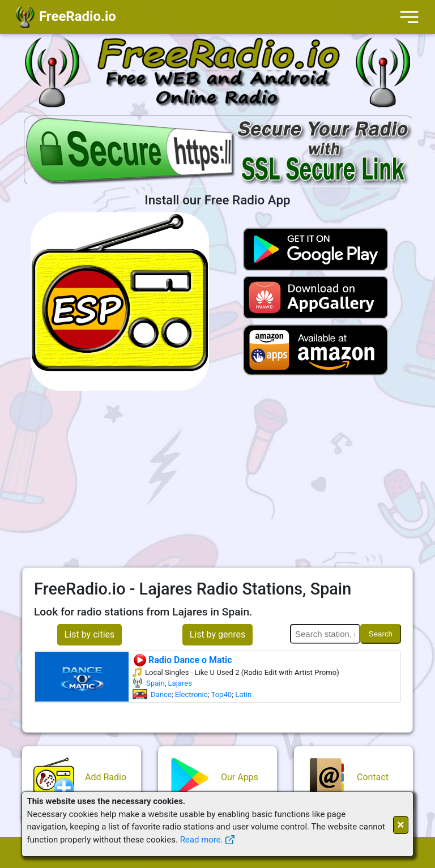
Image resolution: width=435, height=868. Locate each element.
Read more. (202, 840)
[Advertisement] (217, 479)
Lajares (180, 683)
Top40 (221, 694)
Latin (243, 694)
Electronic (191, 694)
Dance (161, 694)
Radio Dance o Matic (182, 660)
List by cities (90, 634)
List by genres (218, 634)
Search (381, 634)
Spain (155, 683)
